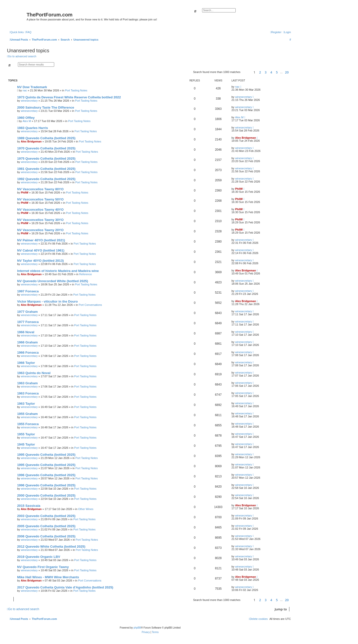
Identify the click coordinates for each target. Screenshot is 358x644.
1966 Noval (26, 332)
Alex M (27, 121)
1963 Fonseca (28, 393)
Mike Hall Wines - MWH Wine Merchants (48, 577)
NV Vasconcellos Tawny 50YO (40, 199)
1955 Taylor (26, 434)
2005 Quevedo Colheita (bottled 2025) (46, 526)
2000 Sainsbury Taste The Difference (46, 107)
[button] (246, 72)
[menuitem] (28, 32)
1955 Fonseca (28, 424)
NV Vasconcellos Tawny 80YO (40, 189)
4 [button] (271, 72)
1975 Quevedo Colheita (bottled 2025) (46, 159)
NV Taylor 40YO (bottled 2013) (40, 261)
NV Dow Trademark (32, 87)
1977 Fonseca (28, 322)
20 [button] (287, 72)
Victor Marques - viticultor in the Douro (47, 301)
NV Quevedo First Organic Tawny (43, 567)
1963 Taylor (26, 404)
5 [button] (277, 72)
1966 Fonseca (28, 353)
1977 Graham (27, 312)
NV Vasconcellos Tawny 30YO (40, 220)
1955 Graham (27, 414)
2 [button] (260, 72)
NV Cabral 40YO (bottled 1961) (41, 250)
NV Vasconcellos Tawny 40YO (40, 210)
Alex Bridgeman (31, 141)
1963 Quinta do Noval (34, 373)
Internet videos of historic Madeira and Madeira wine (58, 271)
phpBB (137, 628)
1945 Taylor (26, 444)
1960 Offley (26, 118)
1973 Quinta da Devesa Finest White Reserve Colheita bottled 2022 (69, 97)
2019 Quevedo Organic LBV (39, 557)
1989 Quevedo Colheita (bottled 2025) (46, 138)
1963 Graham (27, 383)
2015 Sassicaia (29, 506)
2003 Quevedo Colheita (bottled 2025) (46, 516)
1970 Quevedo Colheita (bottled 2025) (46, 148)
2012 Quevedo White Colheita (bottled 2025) (51, 547)
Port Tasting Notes (76, 90)
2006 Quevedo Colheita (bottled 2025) (46, 536)
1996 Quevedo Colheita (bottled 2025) (46, 475)
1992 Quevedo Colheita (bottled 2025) (46, 179)
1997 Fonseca (28, 291)
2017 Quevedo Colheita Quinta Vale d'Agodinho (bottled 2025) (65, 587)
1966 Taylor (26, 363)
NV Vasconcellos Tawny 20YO (40, 230)
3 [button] (266, 72)
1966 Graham (27, 342)
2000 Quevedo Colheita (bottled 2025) (46, 495)
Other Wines (86, 509)
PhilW (25, 193)
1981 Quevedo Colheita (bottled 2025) (46, 169)
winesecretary (29, 101)
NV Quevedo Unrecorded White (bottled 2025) (53, 281)
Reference (86, 274)
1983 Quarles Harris (33, 128)
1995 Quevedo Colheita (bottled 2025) (46, 455)
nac (25, 90)
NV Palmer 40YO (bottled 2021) (41, 240)
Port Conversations (90, 305)
